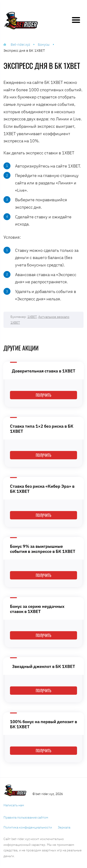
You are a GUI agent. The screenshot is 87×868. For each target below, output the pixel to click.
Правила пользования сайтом (26, 817)
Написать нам (14, 805)
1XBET (32, 317)
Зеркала (64, 827)
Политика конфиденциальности (28, 827)
